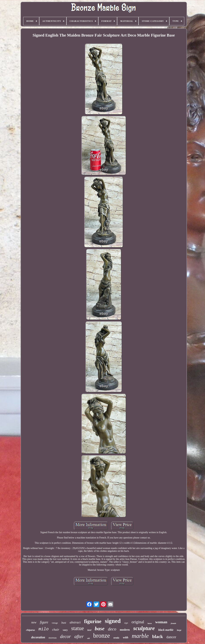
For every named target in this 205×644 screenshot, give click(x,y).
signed (113, 621)
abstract (75, 622)
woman (161, 622)
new (34, 622)
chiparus (31, 630)
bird (89, 630)
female (173, 623)
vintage (55, 623)
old (88, 638)
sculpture (144, 628)
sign (126, 623)
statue (78, 628)
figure (44, 622)
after (79, 636)
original (138, 622)
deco (112, 629)
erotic (116, 638)
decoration (38, 637)
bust (64, 623)
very (65, 630)
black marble (166, 630)
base (100, 628)
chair (56, 630)
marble (140, 636)
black (158, 637)
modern (125, 630)
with (126, 637)
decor (65, 636)
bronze (102, 636)
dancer (171, 637)
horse (150, 623)
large (179, 630)
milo (44, 629)
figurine (93, 621)
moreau (53, 638)
